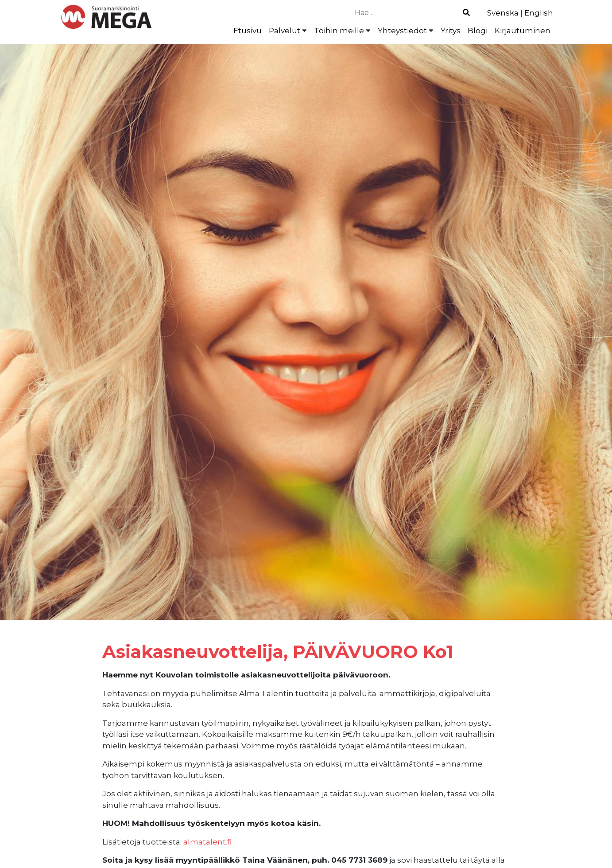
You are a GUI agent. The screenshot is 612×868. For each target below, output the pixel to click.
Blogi (478, 31)
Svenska (503, 13)
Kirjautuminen (523, 31)
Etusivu (248, 31)
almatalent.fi (207, 842)
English (539, 13)
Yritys (451, 31)
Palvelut (285, 31)
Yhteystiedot (402, 31)
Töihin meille (339, 31)
